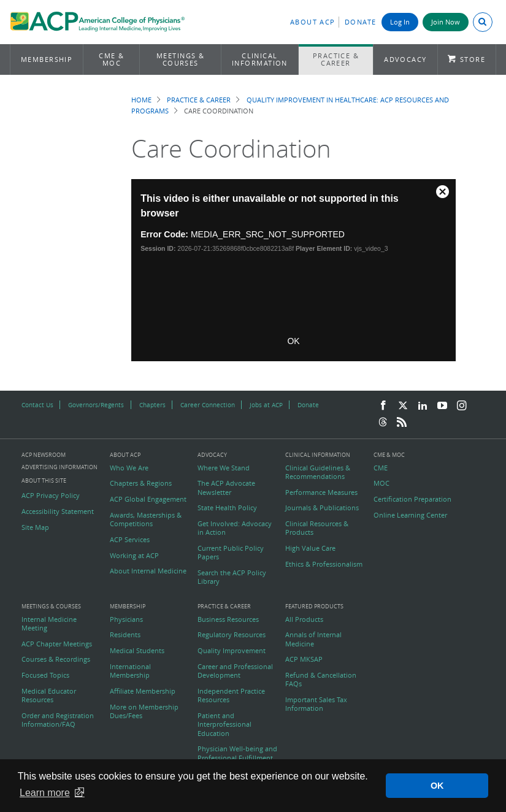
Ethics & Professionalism (324, 564)
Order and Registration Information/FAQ (58, 720)
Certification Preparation (412, 499)
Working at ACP (134, 556)
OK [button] (437, 786)
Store (473, 59)
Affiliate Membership (143, 691)
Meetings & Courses (181, 59)
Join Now (446, 22)
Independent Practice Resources (231, 695)
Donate (361, 22)
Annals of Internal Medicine (313, 639)
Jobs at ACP (266, 405)
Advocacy (405, 59)
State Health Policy (227, 508)
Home (141, 100)
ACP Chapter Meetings (57, 644)
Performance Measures (321, 492)
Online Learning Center (410, 515)
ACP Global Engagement (148, 499)
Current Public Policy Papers (231, 553)
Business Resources (228, 619)
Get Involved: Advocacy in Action (235, 528)
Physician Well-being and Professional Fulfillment (237, 753)
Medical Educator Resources (49, 695)
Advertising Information (59, 467)
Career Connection (208, 405)
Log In (400, 22)
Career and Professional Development (235, 671)
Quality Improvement (232, 651)
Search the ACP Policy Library (232, 577)
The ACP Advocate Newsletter (226, 488)
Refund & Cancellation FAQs (321, 680)
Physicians (126, 619)
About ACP (313, 22)
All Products (304, 619)
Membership (47, 59)
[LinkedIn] (423, 406)
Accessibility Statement (58, 511)
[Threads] (383, 423)
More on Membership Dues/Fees (144, 711)
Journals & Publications (322, 508)
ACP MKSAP (304, 659)
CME (381, 468)
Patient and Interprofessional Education (224, 725)
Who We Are (129, 468)
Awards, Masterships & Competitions (146, 519)
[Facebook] (383, 406)
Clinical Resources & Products (317, 528)
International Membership (130, 671)
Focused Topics (45, 675)
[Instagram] (462, 406)
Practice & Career (336, 59)
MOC (381, 483)
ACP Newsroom (44, 455)
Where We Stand (224, 468)
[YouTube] (442, 406)
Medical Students (137, 651)
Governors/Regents (96, 405)
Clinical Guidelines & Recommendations (318, 472)
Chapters (152, 405)
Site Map (35, 527)
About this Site (44, 481)
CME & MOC (111, 59)
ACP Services (130, 540)
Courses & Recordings (56, 659)
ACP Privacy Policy (51, 496)
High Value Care (310, 548)
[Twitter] (403, 406)
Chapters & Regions (141, 483)
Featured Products (314, 607)
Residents (125, 635)
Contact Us (37, 405)
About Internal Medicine (148, 571)
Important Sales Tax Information (316, 704)
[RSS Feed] (402, 423)
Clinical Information (260, 59)
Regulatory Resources (232, 635)
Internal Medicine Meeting (49, 624)
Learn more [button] (45, 793)
